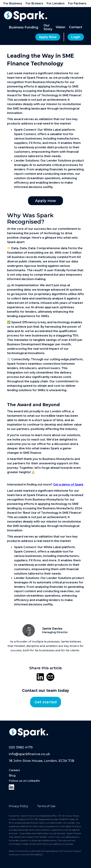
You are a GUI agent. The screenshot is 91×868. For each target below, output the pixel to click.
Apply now (45, 201)
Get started (46, 702)
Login (76, 37)
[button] (24, 27)
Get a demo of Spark (68, 485)
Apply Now (48, 37)
